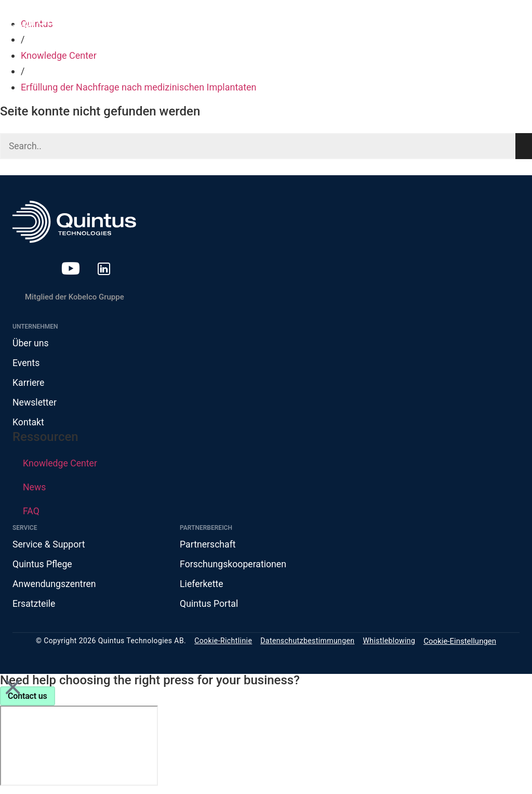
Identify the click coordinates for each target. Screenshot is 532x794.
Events (26, 364)
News (35, 489)
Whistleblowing (389, 644)
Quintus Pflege (43, 566)
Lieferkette (202, 586)
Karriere (29, 383)
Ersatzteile (34, 606)
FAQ (31, 512)
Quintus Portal (209, 606)
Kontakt (29, 424)
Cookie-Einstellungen (460, 644)
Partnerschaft (208, 546)
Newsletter (35, 404)
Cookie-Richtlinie (223, 644)
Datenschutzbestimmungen (307, 644)
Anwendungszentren (55, 586)
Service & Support (49, 546)
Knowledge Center (59, 55)
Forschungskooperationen (234, 566)
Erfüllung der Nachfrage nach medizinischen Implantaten (139, 87)
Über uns (31, 343)
